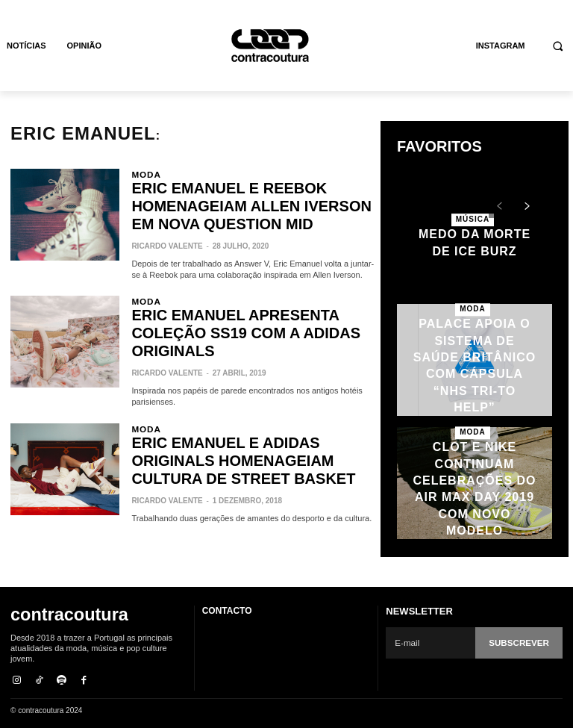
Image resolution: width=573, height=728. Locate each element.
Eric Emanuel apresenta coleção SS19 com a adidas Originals (246, 297)
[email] (432, 643)
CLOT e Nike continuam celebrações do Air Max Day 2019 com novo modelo (475, 489)
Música (473, 221)
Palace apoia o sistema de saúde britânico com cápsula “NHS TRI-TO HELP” (475, 366)
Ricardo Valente (167, 215)
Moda (143, 174)
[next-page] (526, 207)
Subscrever (521, 642)
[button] (558, 46)
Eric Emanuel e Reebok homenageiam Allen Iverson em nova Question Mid (241, 190)
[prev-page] (500, 207)
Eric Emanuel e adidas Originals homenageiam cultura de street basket (251, 404)
